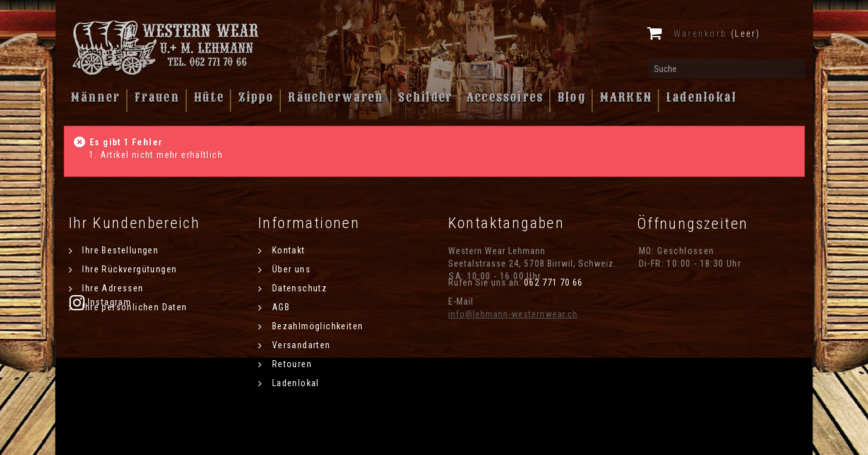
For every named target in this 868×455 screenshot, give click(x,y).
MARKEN (626, 97)
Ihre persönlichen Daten (134, 307)
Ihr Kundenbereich (135, 223)
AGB (279, 307)
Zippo (256, 97)
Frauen (157, 97)
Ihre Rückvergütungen (128, 269)
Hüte (209, 97)
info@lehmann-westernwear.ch (513, 314)
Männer (96, 97)
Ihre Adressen (112, 288)
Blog (572, 97)
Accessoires (505, 97)
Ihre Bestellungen (119, 250)
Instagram (670, 302)
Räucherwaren (336, 97)
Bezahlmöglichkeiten (316, 326)
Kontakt (287, 250)
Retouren (290, 364)
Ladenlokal (701, 97)
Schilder (425, 97)
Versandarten (300, 345)
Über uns (290, 269)
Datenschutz (298, 288)
